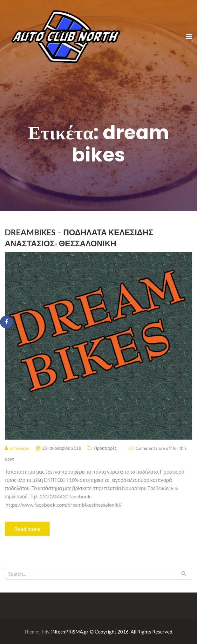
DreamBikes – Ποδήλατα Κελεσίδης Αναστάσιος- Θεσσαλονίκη (79, 238)
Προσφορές (105, 448)
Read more (27, 529)
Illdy (45, 632)
